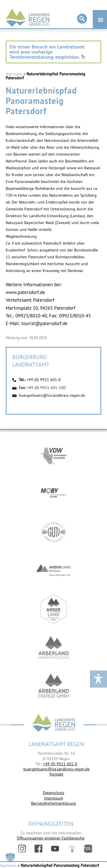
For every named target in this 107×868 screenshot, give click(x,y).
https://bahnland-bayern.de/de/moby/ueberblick (54, 493)
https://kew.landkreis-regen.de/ (54, 648)
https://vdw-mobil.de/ (54, 455)
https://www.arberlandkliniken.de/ (54, 570)
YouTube (55, 849)
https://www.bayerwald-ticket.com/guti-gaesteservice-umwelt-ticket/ (54, 532)
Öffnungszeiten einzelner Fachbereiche (51, 838)
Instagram (22, 849)
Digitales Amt (72, 849)
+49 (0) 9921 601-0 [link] (60, 764)
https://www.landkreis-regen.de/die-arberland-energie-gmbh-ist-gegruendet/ (54, 686)
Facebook (39, 849)
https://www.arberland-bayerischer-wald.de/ (54, 609)
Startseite (14, 74)
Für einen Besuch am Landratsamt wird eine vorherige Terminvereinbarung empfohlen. (47, 52)
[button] (10, 858)
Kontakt (56, 774)
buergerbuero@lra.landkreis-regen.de (52, 395)
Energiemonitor (88, 849)
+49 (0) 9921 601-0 (44, 380)
